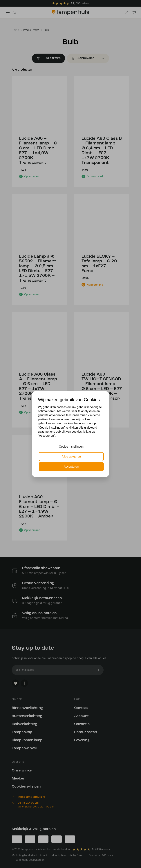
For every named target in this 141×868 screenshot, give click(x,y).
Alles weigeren (71, 456)
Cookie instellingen (71, 447)
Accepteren (71, 467)
